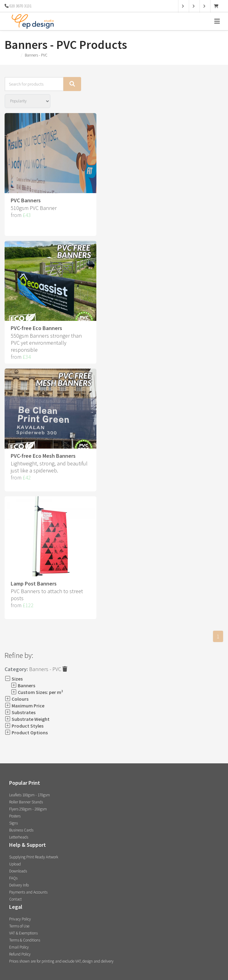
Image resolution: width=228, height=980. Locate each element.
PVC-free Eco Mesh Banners (43, 456)
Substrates (20, 712)
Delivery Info (19, 885)
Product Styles (24, 726)
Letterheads (19, 837)
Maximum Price (24, 706)
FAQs (13, 878)
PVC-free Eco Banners (36, 328)
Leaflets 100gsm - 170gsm (30, 795)
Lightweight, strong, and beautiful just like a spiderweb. (49, 467)
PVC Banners (26, 200)
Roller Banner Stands (26, 802)
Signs (13, 823)
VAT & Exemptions (23, 933)
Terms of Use (19, 926)
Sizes (14, 679)
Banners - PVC (48, 669)
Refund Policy (20, 954)
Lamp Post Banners (34, 584)
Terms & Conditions (25, 940)
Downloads (18, 871)
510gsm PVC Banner (34, 208)
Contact (15, 899)
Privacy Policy (20, 919)
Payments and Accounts (28, 892)
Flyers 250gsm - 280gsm (28, 809)
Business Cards (21, 830)
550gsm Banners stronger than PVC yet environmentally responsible (46, 343)
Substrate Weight (27, 719)
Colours (17, 699)
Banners (23, 685)
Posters (15, 816)
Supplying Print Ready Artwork (34, 857)
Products (11, 55)
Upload (15, 864)
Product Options (26, 732)
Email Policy (19, 947)
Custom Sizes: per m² (37, 692)
